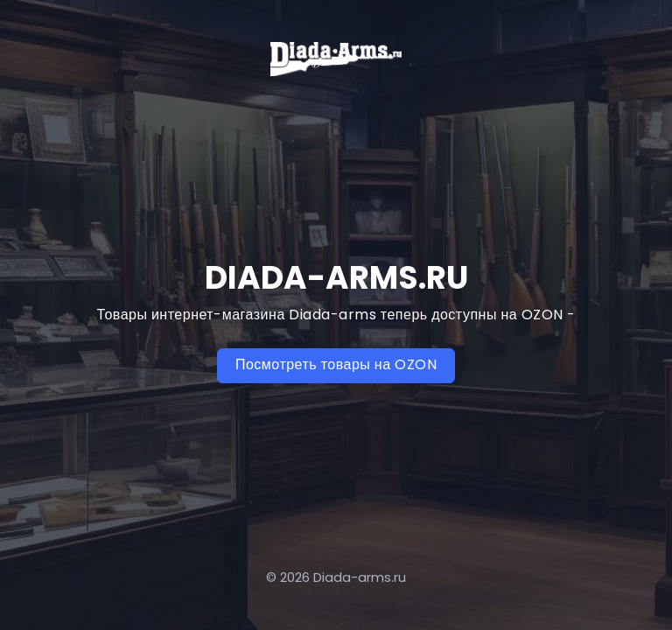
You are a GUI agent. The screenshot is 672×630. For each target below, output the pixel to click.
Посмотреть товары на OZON (336, 364)
